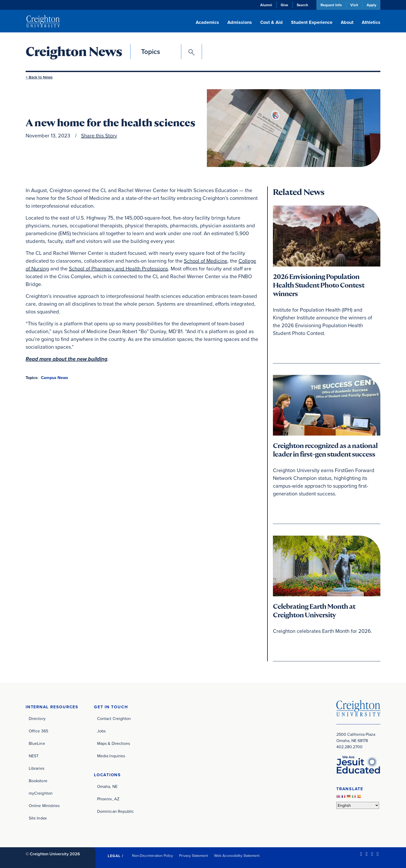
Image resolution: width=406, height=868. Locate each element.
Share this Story (99, 136)
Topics (151, 51)
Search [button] (302, 5)
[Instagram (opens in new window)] (372, 854)
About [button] (347, 22)
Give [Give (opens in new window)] (284, 5)
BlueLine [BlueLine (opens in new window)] (37, 743)
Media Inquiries (111, 756)
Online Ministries (44, 806)
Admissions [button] (240, 22)
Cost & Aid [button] (271, 22)
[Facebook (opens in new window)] (367, 854)
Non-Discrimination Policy (153, 856)
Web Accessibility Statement (237, 856)
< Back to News (39, 77)
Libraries (37, 768)
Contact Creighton (114, 719)
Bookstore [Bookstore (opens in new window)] (38, 781)
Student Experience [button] (312, 22)
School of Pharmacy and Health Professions (118, 269)
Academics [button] (207, 22)
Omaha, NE (107, 786)
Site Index (38, 818)
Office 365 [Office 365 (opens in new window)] (38, 731)
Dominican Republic (115, 811)
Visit (354, 5)
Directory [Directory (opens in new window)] (37, 719)
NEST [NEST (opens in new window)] (34, 756)
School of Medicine (206, 261)
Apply (371, 5)
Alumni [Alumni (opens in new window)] (266, 5)
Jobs (101, 731)
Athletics (371, 22)
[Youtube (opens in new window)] (378, 854)
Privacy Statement (194, 856)
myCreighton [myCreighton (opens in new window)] (41, 793)
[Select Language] (358, 805)
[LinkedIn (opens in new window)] (361, 854)
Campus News (55, 378)
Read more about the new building (67, 359)
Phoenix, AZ (108, 799)
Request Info (331, 5)
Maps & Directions (114, 743)
